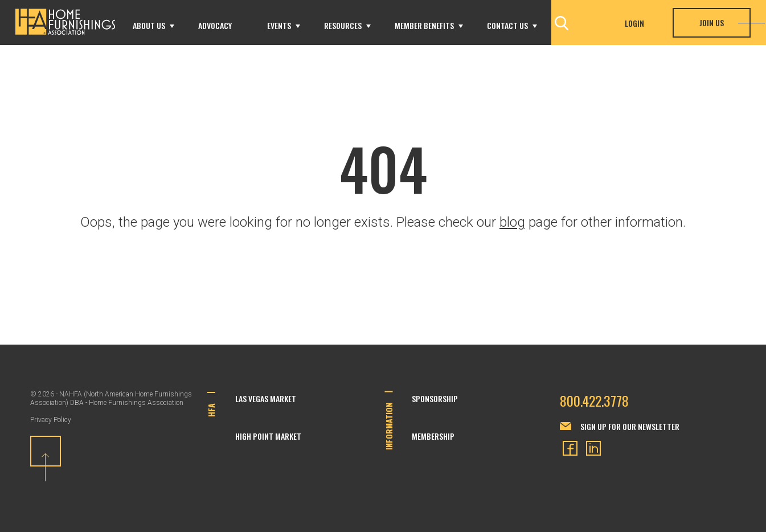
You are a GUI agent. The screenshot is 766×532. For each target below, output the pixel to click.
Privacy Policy (51, 420)
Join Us (712, 22)
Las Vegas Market (266, 398)
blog (512, 222)
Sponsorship (435, 398)
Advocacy (215, 25)
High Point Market (268, 436)
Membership (433, 436)
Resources (343, 25)
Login (634, 23)
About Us (149, 25)
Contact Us (507, 25)
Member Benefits (424, 25)
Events (279, 25)
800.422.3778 (594, 400)
